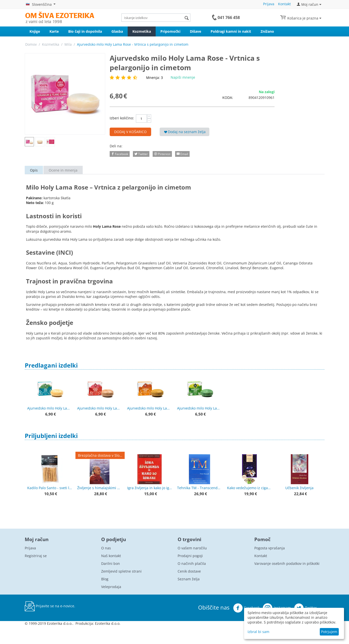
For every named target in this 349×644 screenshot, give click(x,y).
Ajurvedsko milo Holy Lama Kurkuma (150, 408)
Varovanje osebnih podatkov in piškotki (287, 563)
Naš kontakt (111, 556)
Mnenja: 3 (155, 78)
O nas (106, 548)
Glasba (117, 31)
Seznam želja (189, 579)
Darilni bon (111, 563)
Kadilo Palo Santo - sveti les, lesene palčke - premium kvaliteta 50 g (50, 488)
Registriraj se (36, 556)
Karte (54, 31)
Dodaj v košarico (130, 132)
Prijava (269, 4)
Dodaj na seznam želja (185, 132)
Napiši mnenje (183, 77)
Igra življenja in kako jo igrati (150, 488)
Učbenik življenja (299, 488)
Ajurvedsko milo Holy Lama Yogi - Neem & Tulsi (50, 408)
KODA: (228, 98)
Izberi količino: (122, 118)
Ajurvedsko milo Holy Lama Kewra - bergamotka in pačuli (100, 408)
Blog (105, 579)
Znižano (267, 31)
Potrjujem (329, 632)
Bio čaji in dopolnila (85, 31)
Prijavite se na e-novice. (50, 606)
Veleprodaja (111, 587)
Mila (68, 44)
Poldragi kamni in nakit (231, 31)
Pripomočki (170, 31)
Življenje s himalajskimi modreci (100, 488)
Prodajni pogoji (190, 556)
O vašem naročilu (192, 548)
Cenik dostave (189, 571)
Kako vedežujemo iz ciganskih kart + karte (250, 488)
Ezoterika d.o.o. (108, 623)
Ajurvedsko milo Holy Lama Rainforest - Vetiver (200, 408)
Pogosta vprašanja (270, 548)
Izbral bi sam (258, 632)
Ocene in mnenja (63, 170)
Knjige (35, 31)
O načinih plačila (192, 563)
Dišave (195, 31)
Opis (34, 170)
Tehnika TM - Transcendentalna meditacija (200, 488)
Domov (31, 44)
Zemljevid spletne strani (121, 571)
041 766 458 (229, 17)
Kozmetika (142, 31)
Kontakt (284, 4)
